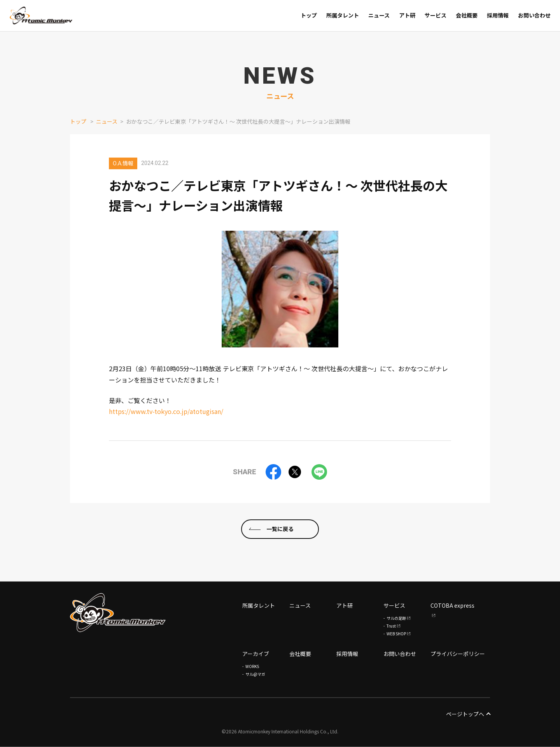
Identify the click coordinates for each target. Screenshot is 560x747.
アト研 (345, 605)
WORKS (252, 666)
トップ (78, 121)
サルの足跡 (396, 618)
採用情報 (347, 654)
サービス (394, 605)
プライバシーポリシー (458, 654)
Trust (391, 626)
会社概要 (300, 654)
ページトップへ (468, 714)
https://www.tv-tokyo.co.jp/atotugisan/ (166, 411)
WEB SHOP (396, 634)
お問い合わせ (400, 654)
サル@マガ (255, 674)
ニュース (107, 121)
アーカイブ (256, 654)
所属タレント (259, 605)
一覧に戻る (280, 540)
